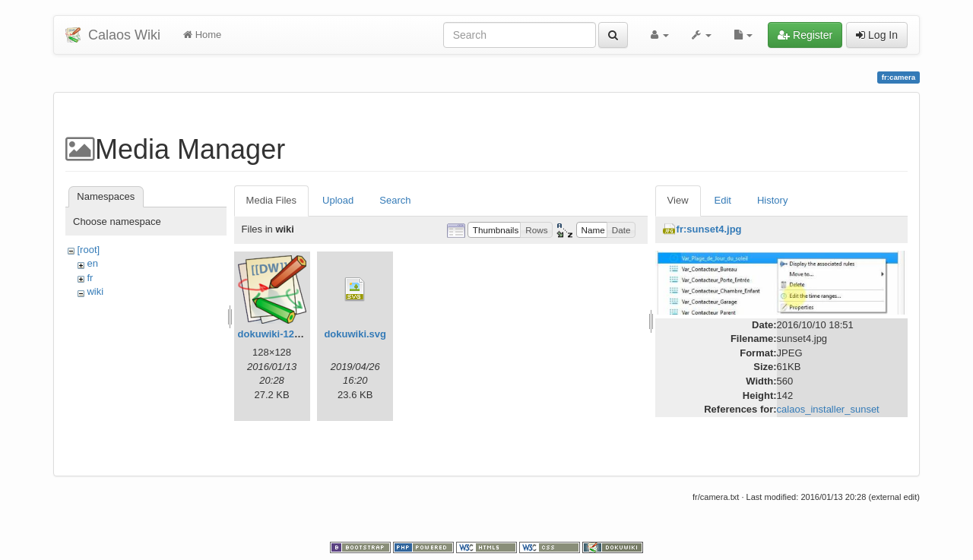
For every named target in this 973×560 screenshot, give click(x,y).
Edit (723, 200)
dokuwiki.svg (355, 334)
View (678, 200)
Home (202, 35)
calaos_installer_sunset (828, 409)
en (92, 263)
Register (805, 35)
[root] (88, 250)
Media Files (271, 200)
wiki (95, 291)
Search (395, 200)
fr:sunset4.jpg (709, 229)
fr (90, 278)
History (772, 200)
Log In (877, 35)
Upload (338, 200)
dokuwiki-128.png (279, 334)
